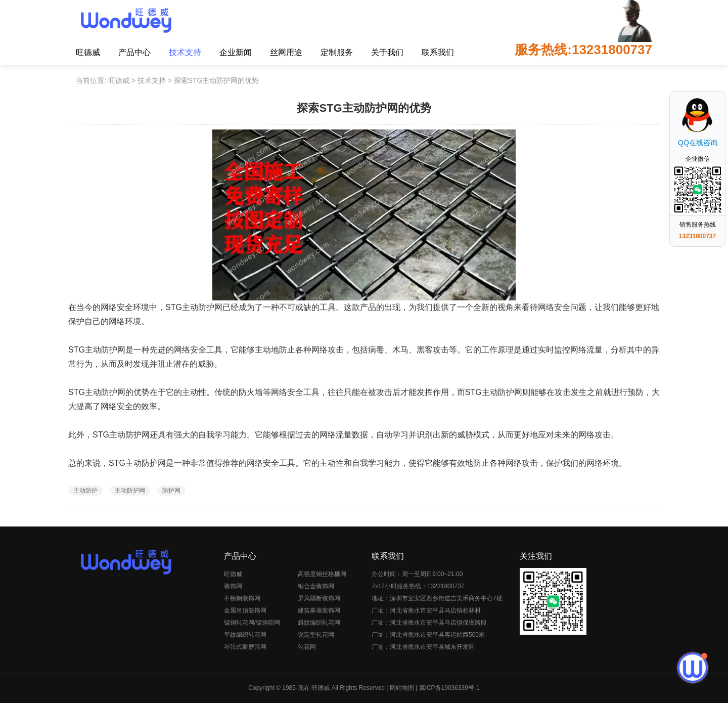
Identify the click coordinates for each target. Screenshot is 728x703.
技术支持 (185, 52)
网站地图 (402, 688)
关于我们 (387, 52)
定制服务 (337, 52)
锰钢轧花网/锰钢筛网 (252, 623)
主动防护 (85, 491)
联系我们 (438, 52)
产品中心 (134, 52)
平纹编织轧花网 (245, 635)
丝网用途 (286, 52)
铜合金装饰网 (316, 586)
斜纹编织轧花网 (319, 623)
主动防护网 (130, 491)
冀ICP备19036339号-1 (449, 688)
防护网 (171, 491)
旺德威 (88, 52)
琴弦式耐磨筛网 (245, 647)
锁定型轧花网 (316, 635)
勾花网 (307, 647)
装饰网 (233, 586)
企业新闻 (236, 52)
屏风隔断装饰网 (319, 598)
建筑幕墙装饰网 (319, 610)
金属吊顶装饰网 (245, 610)
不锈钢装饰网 (242, 598)
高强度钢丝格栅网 (322, 574)
